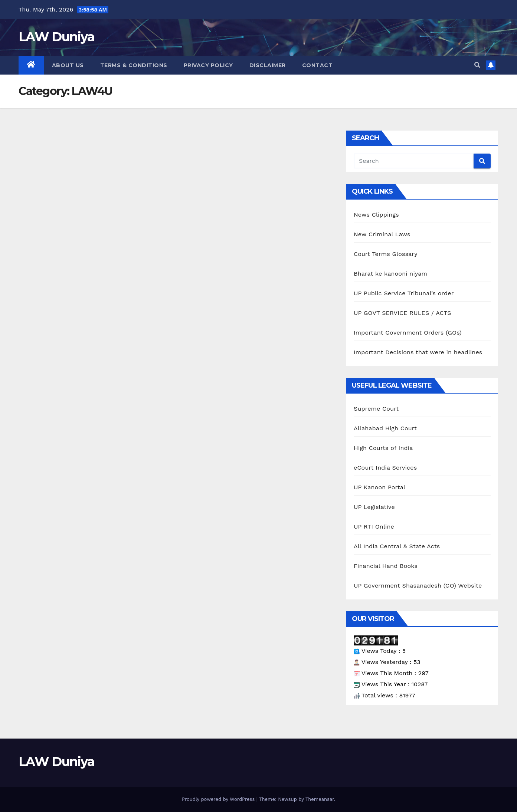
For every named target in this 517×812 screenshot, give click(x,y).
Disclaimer (268, 65)
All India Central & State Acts (397, 546)
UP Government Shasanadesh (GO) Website (418, 586)
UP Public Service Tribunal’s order (404, 293)
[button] (477, 65)
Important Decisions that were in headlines (418, 352)
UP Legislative (374, 507)
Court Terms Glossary (386, 254)
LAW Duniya (56, 37)
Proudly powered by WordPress (219, 799)
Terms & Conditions (134, 65)
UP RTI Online (374, 527)
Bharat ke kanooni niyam (390, 274)
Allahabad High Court (385, 428)
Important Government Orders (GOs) (408, 333)
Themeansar (320, 799)
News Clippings (376, 215)
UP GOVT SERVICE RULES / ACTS (403, 313)
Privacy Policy (208, 65)
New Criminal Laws (382, 234)
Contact (318, 65)
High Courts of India (383, 448)
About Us (68, 65)
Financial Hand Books (386, 566)
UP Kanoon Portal (379, 487)
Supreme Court (376, 409)
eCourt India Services (385, 468)
